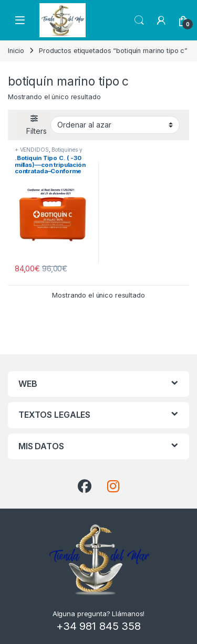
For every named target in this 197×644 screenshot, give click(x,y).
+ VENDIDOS (32, 150)
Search (139, 20)
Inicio (16, 51)
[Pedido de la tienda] (115, 125)
